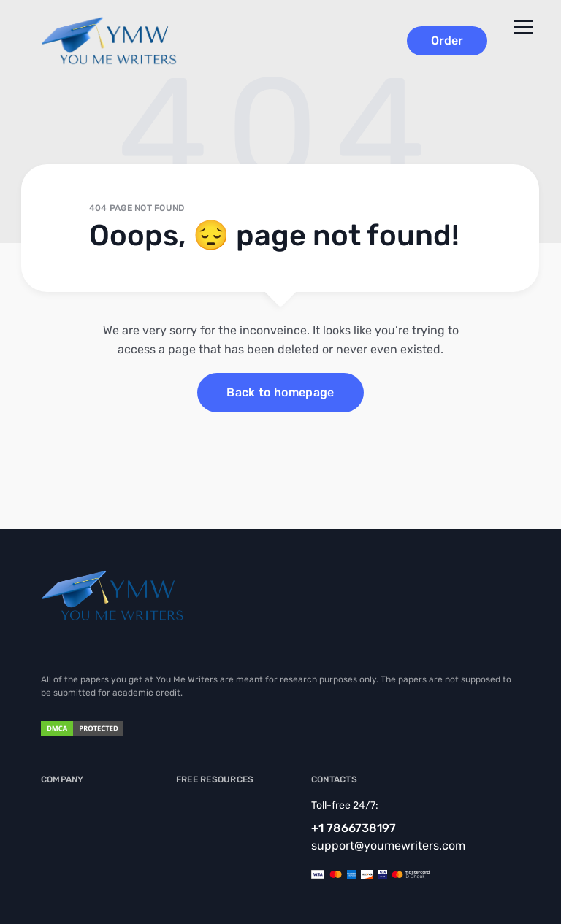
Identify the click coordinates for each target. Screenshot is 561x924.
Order (447, 41)
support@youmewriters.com (388, 846)
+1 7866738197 (354, 828)
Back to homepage (280, 392)
